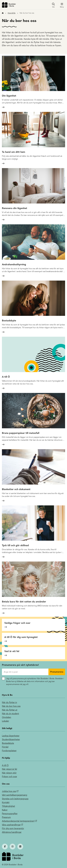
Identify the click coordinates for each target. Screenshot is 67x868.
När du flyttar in (9, 702)
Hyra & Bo (12, 13)
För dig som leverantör (13, 828)
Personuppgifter (10, 814)
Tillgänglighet (8, 806)
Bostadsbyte (8, 743)
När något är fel (9, 769)
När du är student (10, 714)
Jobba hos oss (9, 791)
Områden (7, 717)
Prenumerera (57, 672)
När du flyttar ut (10, 710)
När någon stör (9, 773)
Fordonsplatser (9, 751)
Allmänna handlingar (12, 832)
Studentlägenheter (11, 739)
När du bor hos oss (11, 706)
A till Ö (5, 765)
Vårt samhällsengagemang (15, 795)
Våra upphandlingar (11, 825)
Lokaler (5, 721)
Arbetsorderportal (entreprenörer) (18, 821)
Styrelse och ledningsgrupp (15, 799)
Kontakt (6, 802)
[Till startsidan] (3, 13)
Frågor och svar (9, 777)
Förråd (5, 747)
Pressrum (6, 817)
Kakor (5, 810)
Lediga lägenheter (11, 736)
